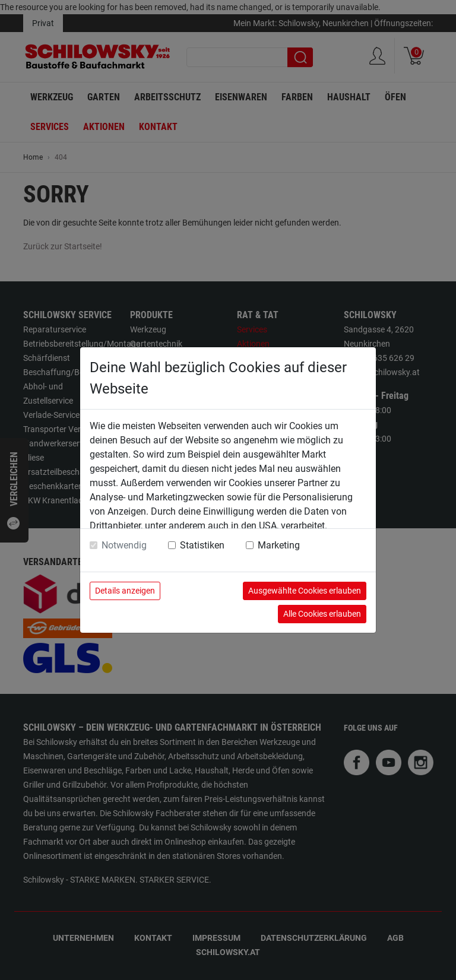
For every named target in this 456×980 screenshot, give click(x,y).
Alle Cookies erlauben (322, 614)
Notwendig (124, 545)
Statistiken (202, 545)
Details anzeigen (125, 591)
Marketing (279, 545)
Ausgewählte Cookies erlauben (305, 591)
